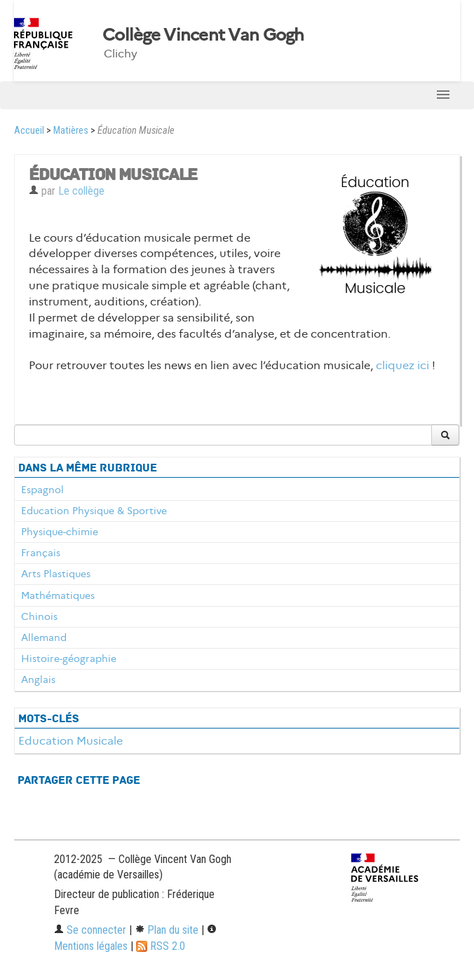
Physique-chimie (60, 532)
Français (41, 553)
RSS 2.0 (161, 946)
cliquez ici (402, 365)
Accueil (29, 131)
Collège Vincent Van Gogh (203, 35)
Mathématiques (58, 595)
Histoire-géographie (69, 658)
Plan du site (167, 930)
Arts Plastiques (56, 574)
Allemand (44, 637)
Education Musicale (70, 741)
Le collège (81, 191)
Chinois (39, 616)
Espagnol (42, 490)
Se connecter (90, 930)
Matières (71, 131)
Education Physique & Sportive (94, 511)
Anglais (38, 679)
